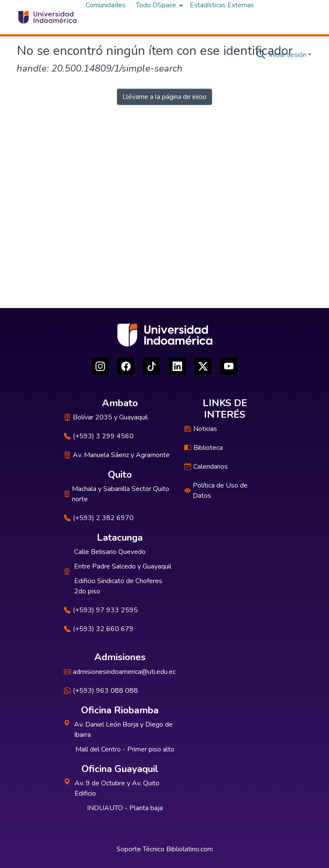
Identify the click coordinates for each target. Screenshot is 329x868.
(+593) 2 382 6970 (99, 518)
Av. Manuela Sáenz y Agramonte (117, 455)
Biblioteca (203, 448)
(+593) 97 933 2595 (101, 610)
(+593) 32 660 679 (99, 629)
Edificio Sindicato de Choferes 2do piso (118, 586)
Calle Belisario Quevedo (110, 552)
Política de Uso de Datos (216, 491)
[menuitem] (159, 5)
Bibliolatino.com (190, 849)
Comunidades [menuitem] (106, 5)
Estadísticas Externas (222, 5)
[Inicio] (47, 17)
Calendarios (206, 467)
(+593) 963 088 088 (101, 691)
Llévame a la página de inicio (164, 97)
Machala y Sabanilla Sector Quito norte (117, 494)
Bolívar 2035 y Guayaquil (106, 417)
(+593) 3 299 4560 (99, 436)
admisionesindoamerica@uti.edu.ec (120, 672)
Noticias (201, 429)
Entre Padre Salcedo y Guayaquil (123, 566)
